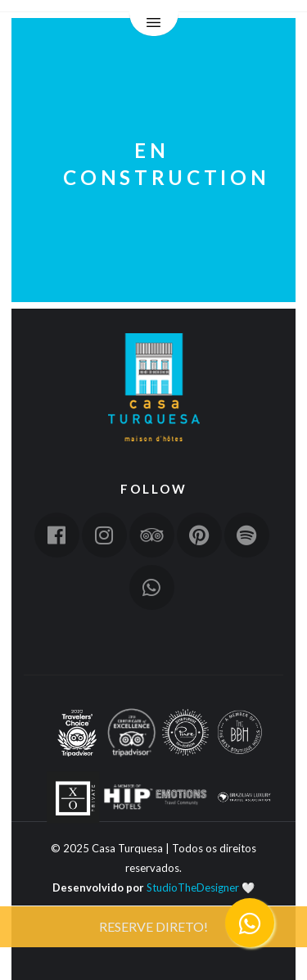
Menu (154, 25)
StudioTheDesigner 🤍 (201, 887)
